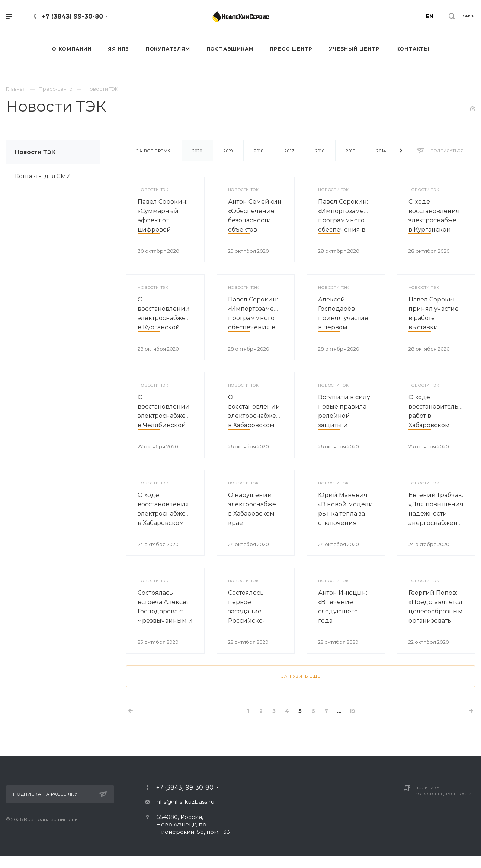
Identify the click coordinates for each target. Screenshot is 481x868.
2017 (289, 151)
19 (352, 711)
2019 (228, 151)
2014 (381, 151)
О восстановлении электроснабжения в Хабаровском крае (258, 416)
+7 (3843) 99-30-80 (72, 17)
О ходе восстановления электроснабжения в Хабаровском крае (168, 514)
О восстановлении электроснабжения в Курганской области (168, 318)
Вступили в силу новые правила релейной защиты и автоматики (344, 416)
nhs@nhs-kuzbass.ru (185, 802)
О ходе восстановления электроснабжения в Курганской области (439, 220)
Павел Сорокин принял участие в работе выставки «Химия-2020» (434, 318)
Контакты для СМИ (43, 176)
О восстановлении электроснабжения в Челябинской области (168, 416)
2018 (259, 151)
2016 (320, 151)
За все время (154, 151)
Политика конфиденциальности (443, 791)
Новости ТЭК (35, 152)
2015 (351, 151)
